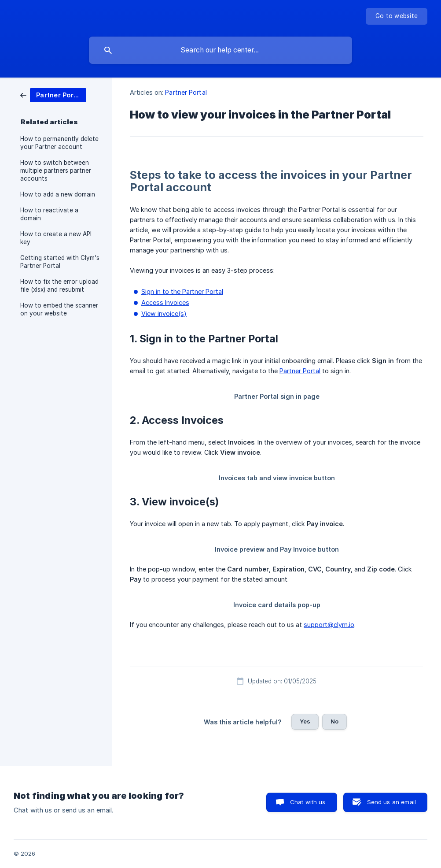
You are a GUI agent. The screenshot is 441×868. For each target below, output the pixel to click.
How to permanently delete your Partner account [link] (59, 143)
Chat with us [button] (308, 802)
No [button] (334, 721)
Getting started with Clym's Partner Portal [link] (60, 262)
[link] (53, 95)
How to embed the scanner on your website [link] (59, 309)
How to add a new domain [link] (58, 194)
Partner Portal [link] (186, 92)
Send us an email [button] (391, 802)
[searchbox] (220, 50)
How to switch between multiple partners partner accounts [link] (56, 171)
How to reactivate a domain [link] (49, 214)
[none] (397, 16)
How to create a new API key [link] (56, 238)
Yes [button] (305, 721)
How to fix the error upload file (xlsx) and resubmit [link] (59, 286)
